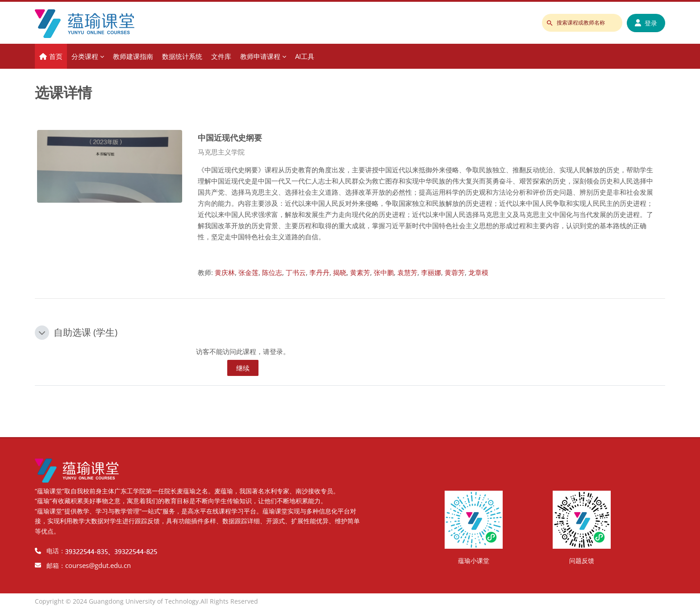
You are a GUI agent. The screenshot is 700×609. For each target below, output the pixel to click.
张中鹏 (384, 272)
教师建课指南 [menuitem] (133, 56)
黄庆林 (225, 272)
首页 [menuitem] (56, 56)
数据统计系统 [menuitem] (182, 56)
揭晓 (340, 272)
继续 (243, 368)
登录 (646, 23)
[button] (42, 333)
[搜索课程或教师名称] (582, 23)
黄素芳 (360, 272)
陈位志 (272, 272)
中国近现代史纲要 (230, 137)
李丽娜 (431, 272)
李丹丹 (319, 272)
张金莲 (248, 272)
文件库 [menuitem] (221, 56)
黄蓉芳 (455, 272)
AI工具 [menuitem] (305, 56)
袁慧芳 (407, 272)
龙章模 (478, 272)
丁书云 (296, 272)
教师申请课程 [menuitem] (260, 56)
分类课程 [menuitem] (85, 56)
